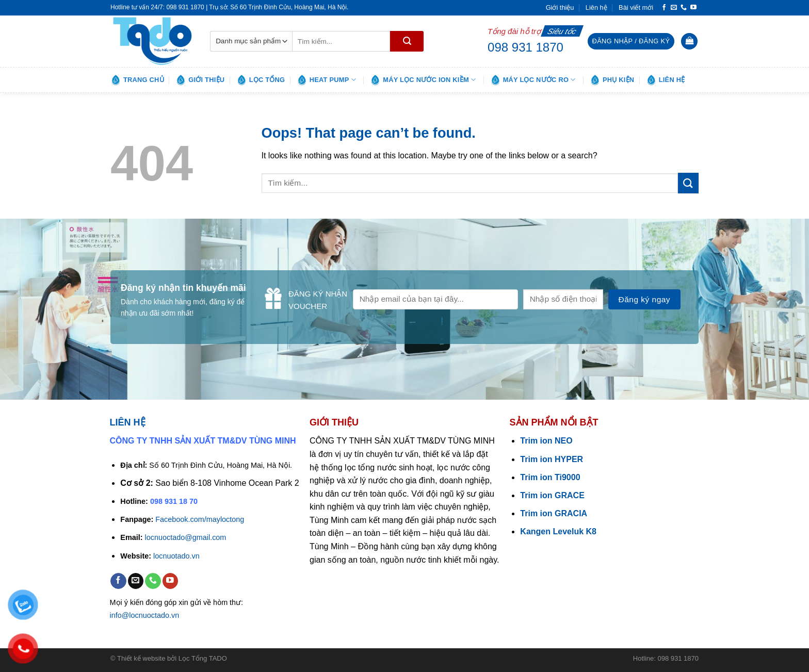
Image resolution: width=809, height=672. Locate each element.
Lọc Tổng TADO (203, 658)
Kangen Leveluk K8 (558, 531)
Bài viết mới (636, 7)
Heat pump (326, 80)
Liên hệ (596, 7)
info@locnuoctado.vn (145, 615)
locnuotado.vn (176, 556)
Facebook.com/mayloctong (200, 519)
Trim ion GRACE (552, 495)
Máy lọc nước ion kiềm (423, 80)
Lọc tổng (261, 80)
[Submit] (407, 41)
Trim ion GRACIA (554, 513)
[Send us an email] (674, 8)
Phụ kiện (612, 80)
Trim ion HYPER (552, 459)
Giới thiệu (560, 7)
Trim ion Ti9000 (550, 477)
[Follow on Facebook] (664, 8)
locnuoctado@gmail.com (186, 537)
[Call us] (684, 8)
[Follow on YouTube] (693, 8)
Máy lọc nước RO (533, 80)
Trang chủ (137, 80)
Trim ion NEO (546, 441)
